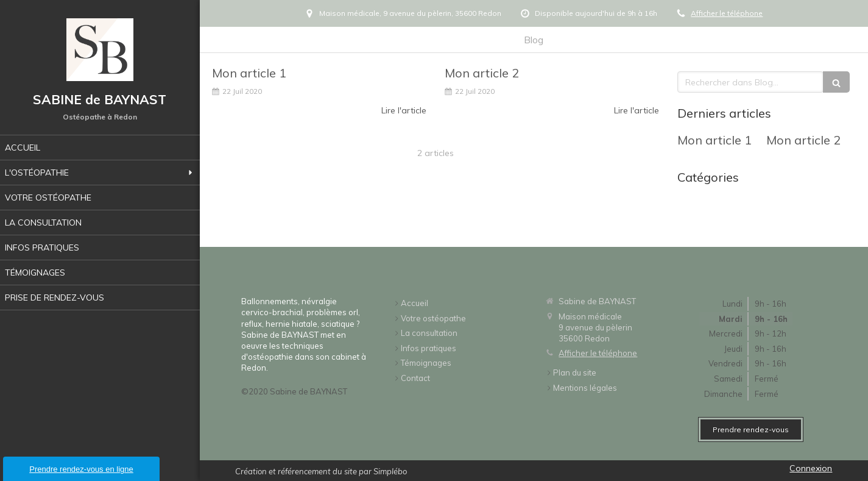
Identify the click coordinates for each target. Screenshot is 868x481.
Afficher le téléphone (727, 13)
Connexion (811, 468)
